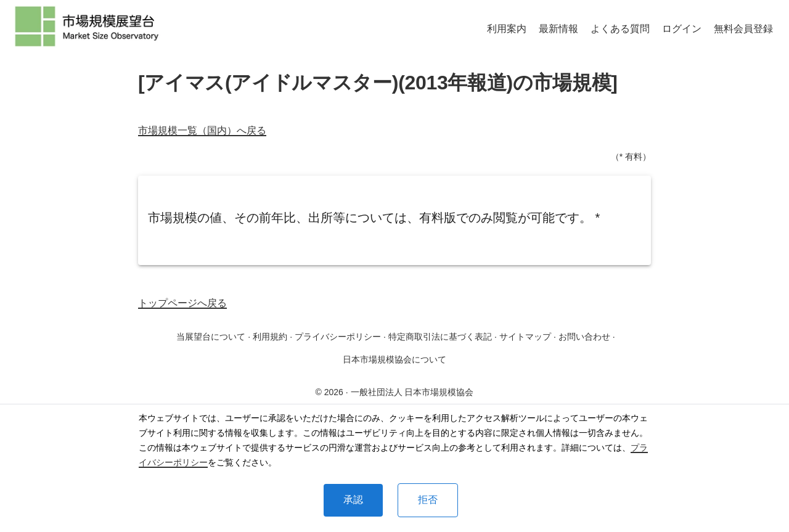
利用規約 (270, 337)
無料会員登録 (743, 29)
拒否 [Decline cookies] (428, 500)
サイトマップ (525, 337)
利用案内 (507, 29)
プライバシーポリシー (338, 337)
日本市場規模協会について (394, 359)
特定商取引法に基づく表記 (440, 337)
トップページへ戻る (182, 303)
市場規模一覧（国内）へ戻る (202, 130)
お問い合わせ (584, 337)
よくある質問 (620, 29)
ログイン (682, 29)
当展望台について (211, 337)
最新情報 (558, 29)
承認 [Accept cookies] (353, 500)
